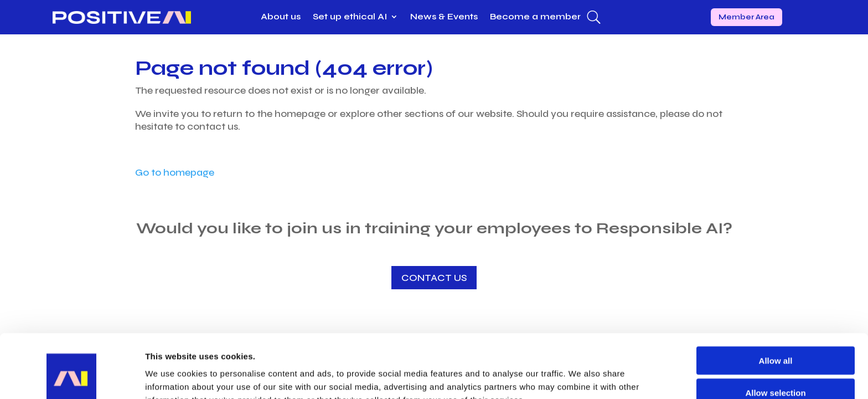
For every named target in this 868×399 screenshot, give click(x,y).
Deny (776, 367)
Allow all (776, 302)
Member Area (746, 17)
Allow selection (775, 334)
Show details (581, 377)
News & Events (444, 17)
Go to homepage (175, 172)
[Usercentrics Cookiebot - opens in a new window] (72, 377)
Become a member (535, 17)
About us (281, 17)
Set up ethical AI (350, 17)
